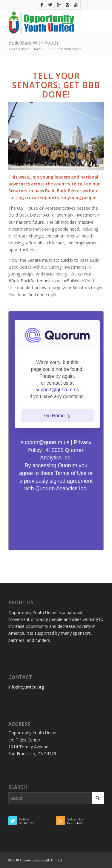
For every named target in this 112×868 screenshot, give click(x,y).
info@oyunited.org (26, 687)
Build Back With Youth (33, 43)
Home (37, 49)
